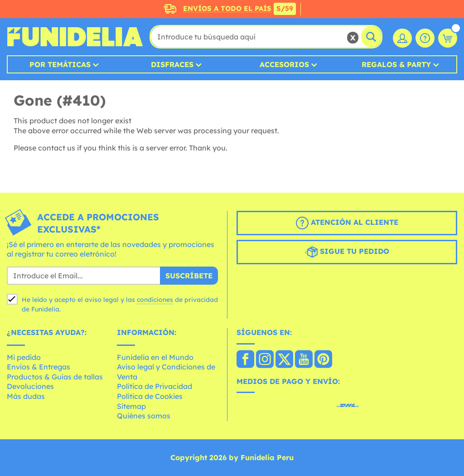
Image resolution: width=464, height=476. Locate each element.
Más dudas (26, 396)
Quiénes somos (144, 416)
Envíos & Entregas (39, 367)
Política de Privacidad (155, 386)
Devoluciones (30, 386)
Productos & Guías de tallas (55, 377)
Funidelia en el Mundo (155, 357)
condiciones (155, 300)
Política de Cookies (150, 396)
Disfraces (172, 64)
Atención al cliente (347, 223)
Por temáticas (60, 64)
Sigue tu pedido (347, 252)
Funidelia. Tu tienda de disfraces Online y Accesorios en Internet (75, 37)
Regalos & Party (396, 64)
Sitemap (131, 406)
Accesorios (284, 64)
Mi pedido (24, 357)
